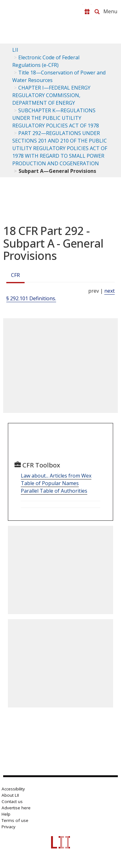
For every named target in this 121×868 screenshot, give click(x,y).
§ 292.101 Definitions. (31, 298)
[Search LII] (97, 12)
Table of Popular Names (50, 483)
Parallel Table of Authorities (54, 491)
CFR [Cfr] (15, 275)
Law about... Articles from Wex (56, 476)
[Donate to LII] (87, 12)
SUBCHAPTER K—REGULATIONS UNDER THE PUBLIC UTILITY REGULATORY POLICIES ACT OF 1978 (56, 118)
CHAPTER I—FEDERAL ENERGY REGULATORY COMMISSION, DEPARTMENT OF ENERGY (51, 95)
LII (15, 50)
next (109, 291)
